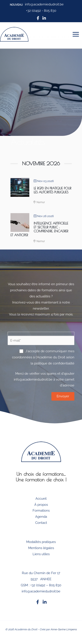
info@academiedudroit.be (41, 591)
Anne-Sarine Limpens (64, 629)
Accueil (41, 499)
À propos (41, 505)
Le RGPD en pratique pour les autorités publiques (52, 190)
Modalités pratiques (41, 542)
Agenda (41, 517)
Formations (41, 511)
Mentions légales (41, 548)
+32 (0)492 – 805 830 (46, 585)
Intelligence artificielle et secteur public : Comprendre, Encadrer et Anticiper (39, 229)
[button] (16, 5)
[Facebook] (38, 602)
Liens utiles (41, 554)
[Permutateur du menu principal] (76, 34)
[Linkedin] (45, 602)
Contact (41, 523)
